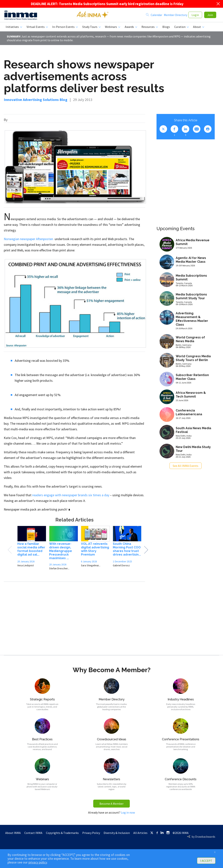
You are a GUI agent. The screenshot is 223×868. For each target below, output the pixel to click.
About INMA (13, 834)
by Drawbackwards (203, 838)
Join (210, 16)
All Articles (140, 834)
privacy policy (38, 862)
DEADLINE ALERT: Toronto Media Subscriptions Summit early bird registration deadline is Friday (107, 4)
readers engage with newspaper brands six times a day (71, 497)
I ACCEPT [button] (206, 861)
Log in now (128, 814)
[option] (32, 549)
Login (195, 16)
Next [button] (146, 551)
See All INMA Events (186, 467)
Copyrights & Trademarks (62, 834)
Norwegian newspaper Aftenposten (28, 240)
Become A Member (111, 805)
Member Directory (176, 16)
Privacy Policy (91, 834)
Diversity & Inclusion (117, 834)
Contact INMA (33, 834)
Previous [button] (10, 551)
